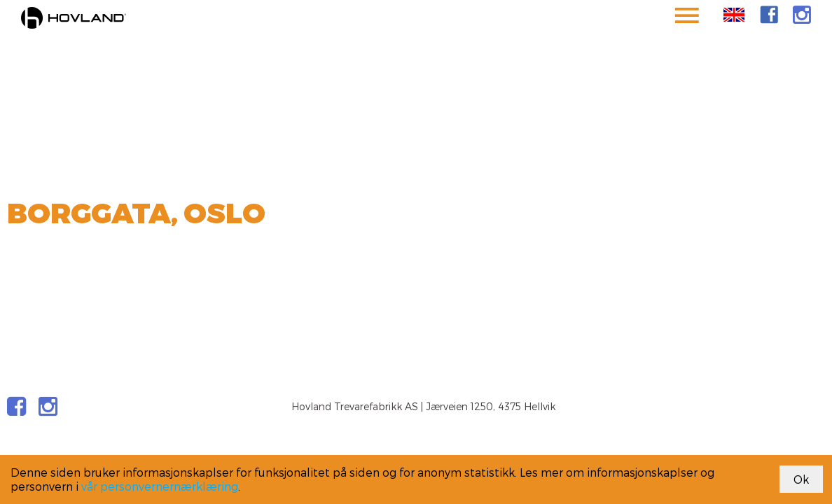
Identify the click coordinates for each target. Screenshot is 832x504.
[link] (769, 15)
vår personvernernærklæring (160, 486)
